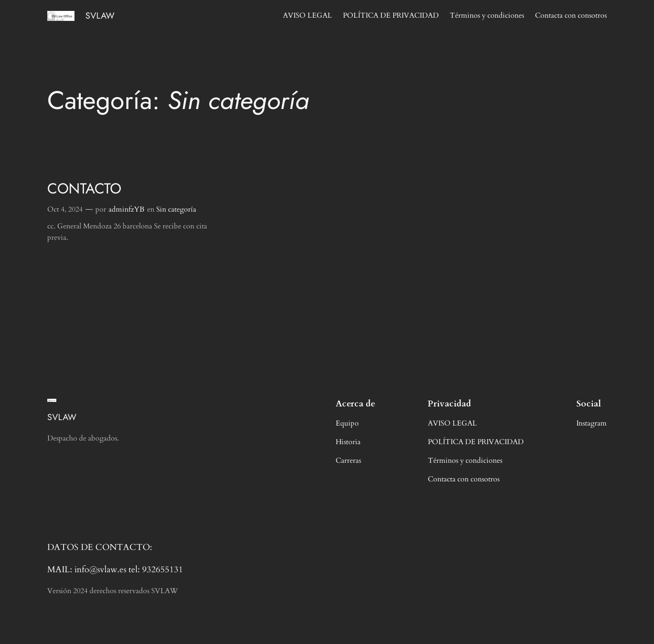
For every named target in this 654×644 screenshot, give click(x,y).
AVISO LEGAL (307, 15)
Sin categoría (176, 209)
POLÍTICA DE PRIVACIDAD (391, 15)
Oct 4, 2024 (65, 209)
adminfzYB (126, 209)
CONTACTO (84, 188)
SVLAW (100, 15)
